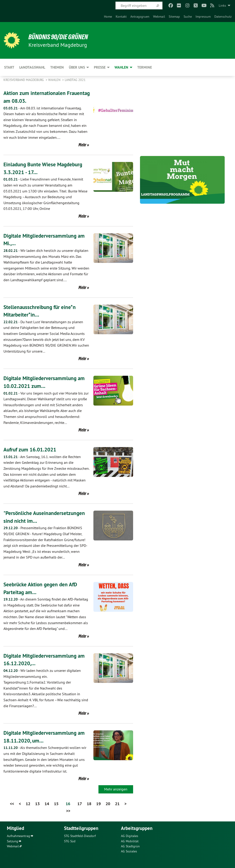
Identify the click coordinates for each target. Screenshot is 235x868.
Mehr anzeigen (116, 789)
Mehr (82, 145)
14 (47, 804)
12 (28, 804)
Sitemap (174, 17)
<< (12, 804)
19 (98, 804)
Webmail (159, 17)
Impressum (203, 17)
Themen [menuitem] (57, 67)
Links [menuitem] (222, 6)
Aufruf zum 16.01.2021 (31, 449)
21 (117, 804)
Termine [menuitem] (145, 67)
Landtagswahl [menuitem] (32, 67)
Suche (188, 17)
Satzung (13, 841)
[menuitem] (108, 17)
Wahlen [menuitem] (121, 67)
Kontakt (121, 17)
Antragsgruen (140, 17)
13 (37, 804)
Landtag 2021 (75, 80)
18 (89, 804)
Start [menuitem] (9, 67)
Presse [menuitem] (100, 67)
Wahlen (55, 80)
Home (108, 17)
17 (80, 804)
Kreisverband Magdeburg (24, 80)
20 (108, 804)
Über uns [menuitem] (77, 67)
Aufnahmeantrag (18, 836)
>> (68, 811)
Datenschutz (223, 17)
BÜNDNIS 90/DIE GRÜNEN (60, 37)
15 (56, 804)
